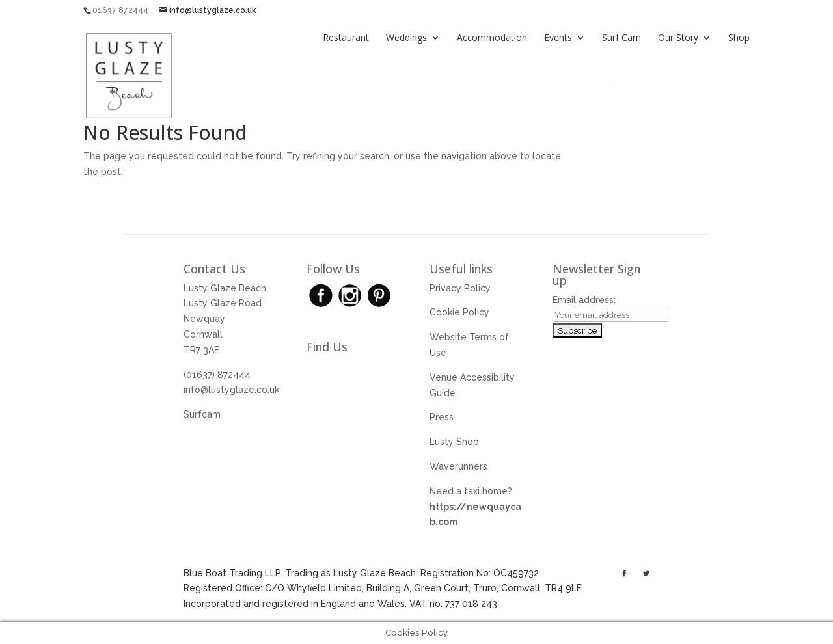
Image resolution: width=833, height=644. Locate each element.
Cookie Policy (459, 312)
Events (558, 38)
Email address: (584, 300)
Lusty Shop (454, 442)
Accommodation (492, 38)
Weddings (406, 38)
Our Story (678, 38)
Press (442, 417)
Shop (739, 38)
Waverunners (458, 466)
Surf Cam (621, 38)
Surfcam (202, 414)
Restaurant (346, 38)
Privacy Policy (460, 288)
